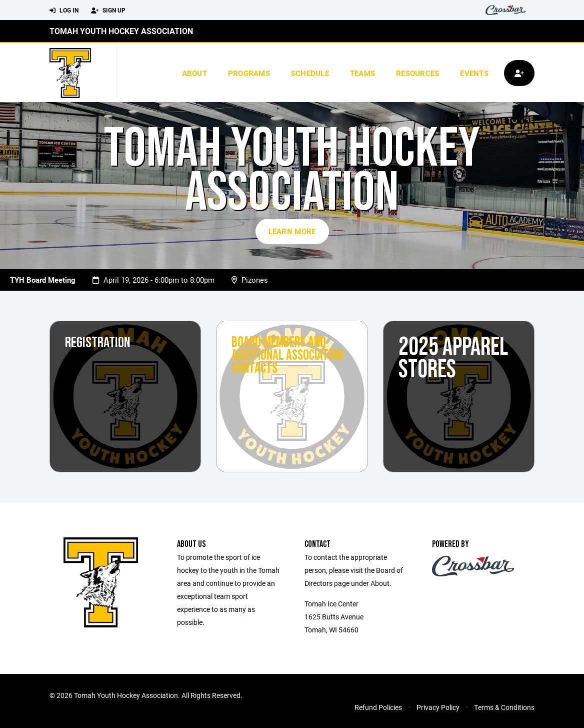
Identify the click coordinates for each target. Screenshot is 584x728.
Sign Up (108, 11)
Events (474, 73)
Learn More (292, 231)
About (194, 73)
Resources (417, 73)
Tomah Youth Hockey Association (121, 31)
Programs (249, 73)
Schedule (310, 73)
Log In (64, 11)
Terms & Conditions (504, 707)
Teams (362, 73)
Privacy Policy (438, 707)
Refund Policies (378, 707)
